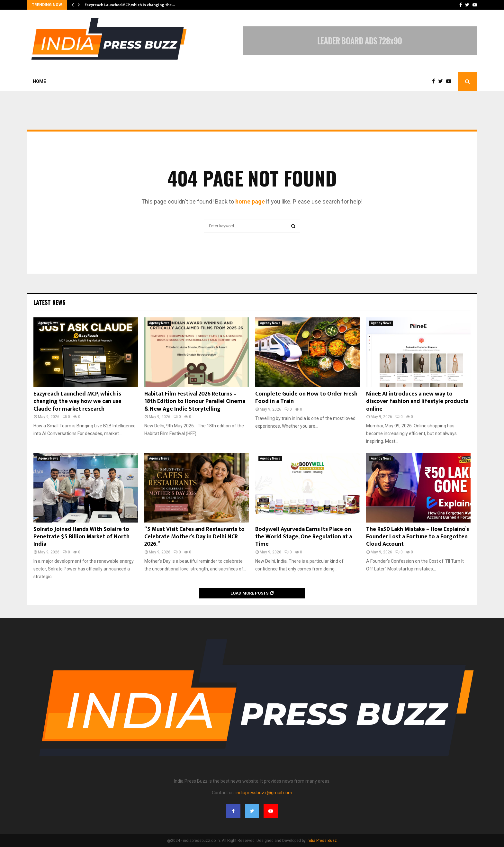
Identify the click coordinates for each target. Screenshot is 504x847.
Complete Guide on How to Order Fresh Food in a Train (306, 398)
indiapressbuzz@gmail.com (264, 793)
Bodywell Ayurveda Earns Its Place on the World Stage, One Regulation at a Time (304, 537)
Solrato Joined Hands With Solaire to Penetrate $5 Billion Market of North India (81, 537)
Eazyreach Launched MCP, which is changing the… (130, 5)
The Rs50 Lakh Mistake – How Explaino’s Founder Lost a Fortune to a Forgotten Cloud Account (418, 537)
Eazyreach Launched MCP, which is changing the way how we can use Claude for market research (77, 401)
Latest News (49, 302)
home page (250, 201)
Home (39, 81)
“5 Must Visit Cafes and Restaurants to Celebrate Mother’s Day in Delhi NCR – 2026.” (194, 537)
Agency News (48, 323)
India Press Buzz (322, 841)
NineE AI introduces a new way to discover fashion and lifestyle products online (417, 401)
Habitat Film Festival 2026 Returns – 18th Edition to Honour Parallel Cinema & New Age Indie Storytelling (195, 401)
